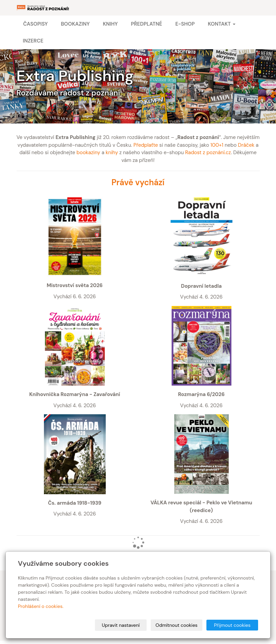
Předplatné (146, 24)
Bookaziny (75, 24)
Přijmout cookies (232, 625)
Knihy (110, 24)
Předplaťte (146, 145)
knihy (112, 152)
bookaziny (89, 152)
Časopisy (36, 24)
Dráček (246, 145)
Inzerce (33, 41)
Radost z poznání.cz (208, 152)
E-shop (185, 24)
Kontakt (221, 24)
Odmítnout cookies (176, 625)
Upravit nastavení (121, 625)
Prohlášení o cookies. (41, 606)
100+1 (217, 145)
